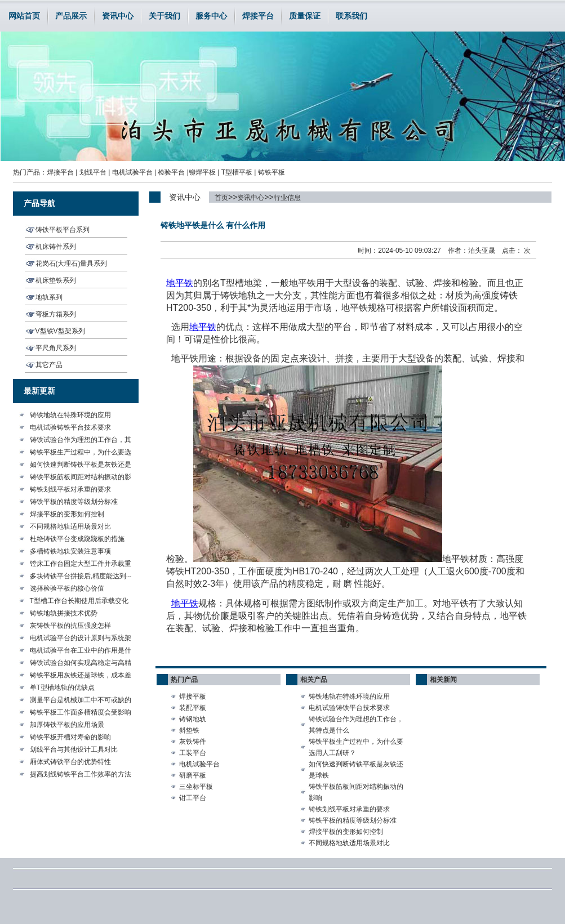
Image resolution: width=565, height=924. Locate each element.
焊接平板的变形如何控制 (67, 514)
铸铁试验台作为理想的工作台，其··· (81, 441)
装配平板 (193, 708)
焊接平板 (193, 697)
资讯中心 (118, 16)
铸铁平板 (272, 172)
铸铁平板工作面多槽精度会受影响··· (81, 713)
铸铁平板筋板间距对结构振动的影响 (356, 792)
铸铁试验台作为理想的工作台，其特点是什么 (356, 725)
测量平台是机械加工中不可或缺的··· (81, 701)
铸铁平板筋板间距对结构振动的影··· (81, 478)
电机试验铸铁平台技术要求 (70, 427)
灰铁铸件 (193, 742)
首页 (221, 198)
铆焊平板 (202, 172)
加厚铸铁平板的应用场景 (67, 725)
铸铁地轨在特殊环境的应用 (70, 415)
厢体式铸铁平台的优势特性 (70, 762)
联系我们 (352, 16)
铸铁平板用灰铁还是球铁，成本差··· (81, 676)
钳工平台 (193, 798)
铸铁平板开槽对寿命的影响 (70, 737)
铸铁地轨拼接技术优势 (64, 613)
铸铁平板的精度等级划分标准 (74, 502)
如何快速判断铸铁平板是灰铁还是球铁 (356, 770)
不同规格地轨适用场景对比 (70, 526)
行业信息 (287, 198)
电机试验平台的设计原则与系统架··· (81, 639)
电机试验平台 (132, 172)
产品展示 (71, 16)
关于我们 (164, 16)
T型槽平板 (237, 172)
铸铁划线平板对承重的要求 (70, 489)
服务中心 (211, 16)
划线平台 (93, 172)
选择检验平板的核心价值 (67, 588)
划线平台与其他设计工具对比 (74, 749)
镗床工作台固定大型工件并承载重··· (81, 565)
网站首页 (24, 16)
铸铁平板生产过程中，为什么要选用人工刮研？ (356, 747)
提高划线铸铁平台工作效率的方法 (81, 774)
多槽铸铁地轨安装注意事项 (70, 551)
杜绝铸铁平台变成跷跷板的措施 (77, 539)
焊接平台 (258, 16)
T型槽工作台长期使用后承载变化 (79, 601)
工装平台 (193, 753)
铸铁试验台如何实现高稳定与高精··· (81, 664)
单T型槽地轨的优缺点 (62, 688)
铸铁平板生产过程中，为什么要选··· (81, 453)
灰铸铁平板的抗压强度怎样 (70, 626)
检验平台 (171, 172)
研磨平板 (193, 775)
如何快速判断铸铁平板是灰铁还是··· (81, 466)
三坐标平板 (196, 787)
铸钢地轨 (193, 719)
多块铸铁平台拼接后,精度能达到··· (81, 576)
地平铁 (203, 327)
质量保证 (305, 16)
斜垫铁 (189, 730)
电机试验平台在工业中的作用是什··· (81, 651)
